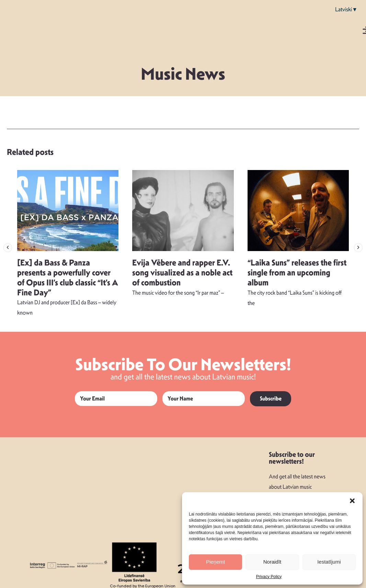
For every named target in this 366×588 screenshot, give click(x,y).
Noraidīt (272, 562)
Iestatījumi (329, 562)
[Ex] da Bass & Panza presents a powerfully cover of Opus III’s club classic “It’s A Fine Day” (68, 278)
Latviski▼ (346, 9)
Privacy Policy (269, 577)
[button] (352, 501)
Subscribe (271, 399)
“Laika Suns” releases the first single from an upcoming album (297, 273)
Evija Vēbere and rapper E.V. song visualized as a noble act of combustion (182, 273)
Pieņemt (215, 562)
